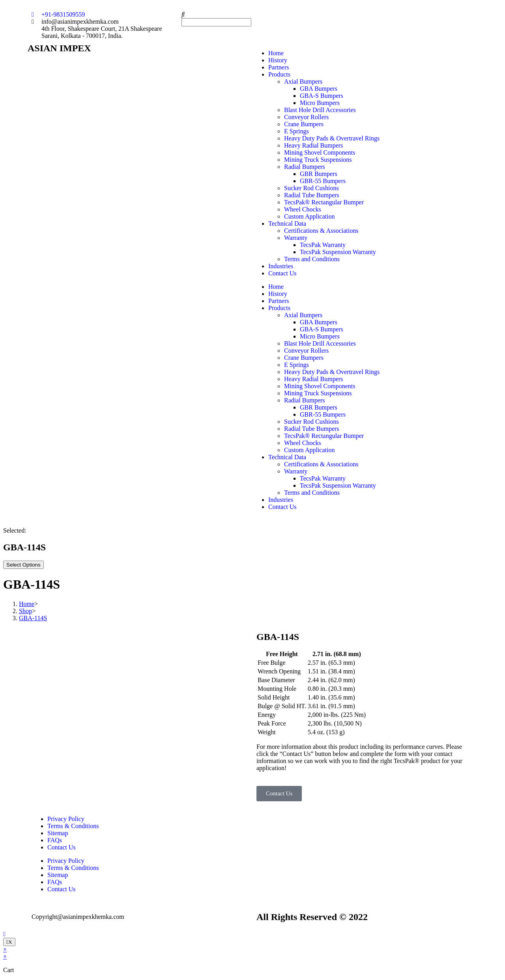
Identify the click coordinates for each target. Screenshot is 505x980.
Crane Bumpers (304, 124)
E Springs (296, 131)
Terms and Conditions (312, 259)
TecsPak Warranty (323, 245)
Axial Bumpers (303, 81)
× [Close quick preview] (5, 949)
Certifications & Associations (321, 231)
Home (276, 53)
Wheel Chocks (303, 209)
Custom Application (309, 216)
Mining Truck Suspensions (318, 160)
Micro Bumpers (320, 103)
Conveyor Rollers (306, 117)
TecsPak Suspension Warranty (338, 252)
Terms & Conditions (73, 826)
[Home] (27, 604)
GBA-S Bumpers (322, 96)
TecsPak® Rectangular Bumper (324, 202)
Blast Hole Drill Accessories (320, 110)
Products (279, 74)
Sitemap (58, 833)
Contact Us (282, 273)
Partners (279, 67)
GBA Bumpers (319, 89)
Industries (281, 266)
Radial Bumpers (305, 167)
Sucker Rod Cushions (311, 188)
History (278, 60)
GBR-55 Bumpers (323, 181)
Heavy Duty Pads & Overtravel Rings (332, 138)
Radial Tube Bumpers (312, 195)
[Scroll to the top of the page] (4, 934)
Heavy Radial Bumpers (313, 145)
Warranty (296, 238)
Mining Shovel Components (320, 152)
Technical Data (287, 223)
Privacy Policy (66, 819)
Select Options (23, 565)
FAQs (55, 840)
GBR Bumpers (319, 174)
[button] (252, 15)
